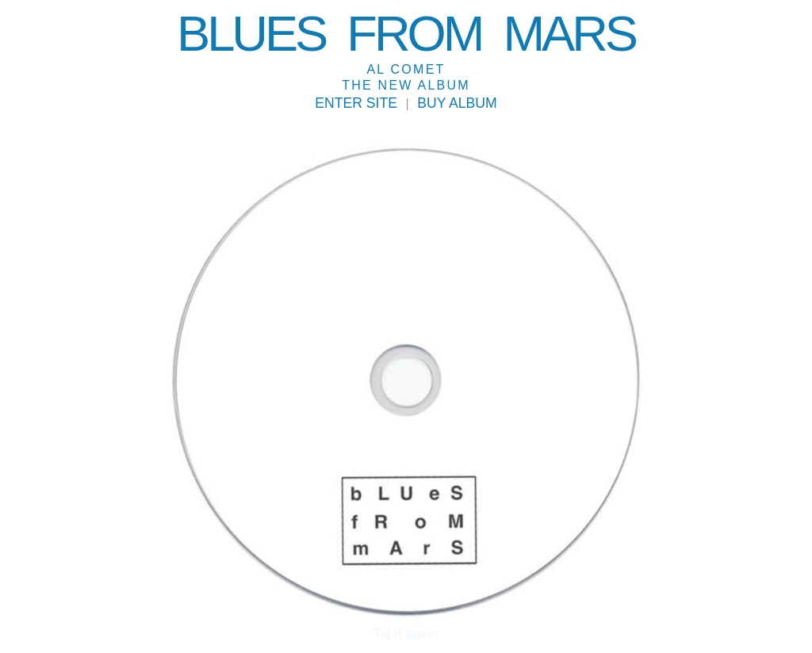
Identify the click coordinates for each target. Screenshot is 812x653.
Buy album (457, 104)
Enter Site (356, 104)
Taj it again (406, 634)
